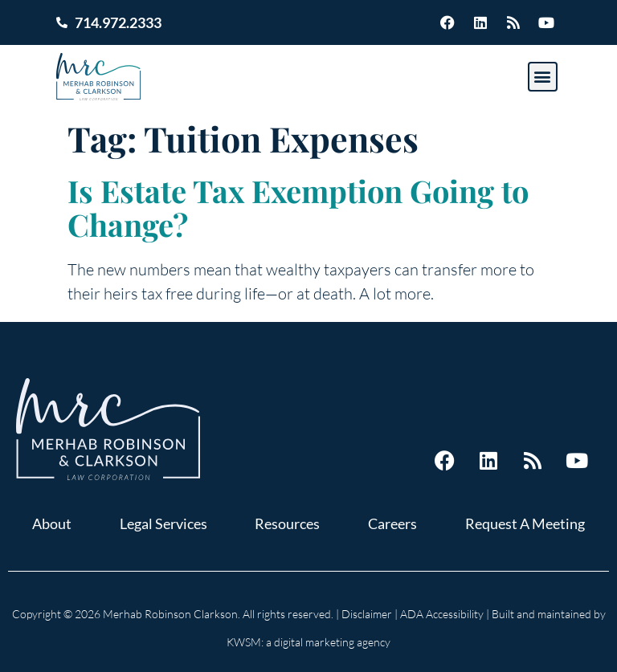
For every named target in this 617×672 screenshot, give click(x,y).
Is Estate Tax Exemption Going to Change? (298, 208)
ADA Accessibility (442, 614)
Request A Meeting (525, 523)
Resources (287, 523)
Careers (392, 523)
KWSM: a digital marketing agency (308, 642)
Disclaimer (367, 614)
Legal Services (163, 523)
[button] (543, 77)
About (52, 523)
